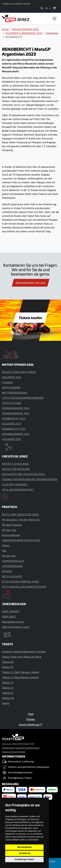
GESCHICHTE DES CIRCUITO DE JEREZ (24, 474)
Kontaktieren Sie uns (30, 283)
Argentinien (52, 33)
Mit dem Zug (9, 530)
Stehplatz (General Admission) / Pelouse (24, 652)
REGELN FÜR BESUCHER (16, 469)
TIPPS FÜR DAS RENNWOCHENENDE (23, 398)
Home (5, 29)
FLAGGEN (7, 382)
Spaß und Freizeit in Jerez (16, 627)
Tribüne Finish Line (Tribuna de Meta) (22, 657)
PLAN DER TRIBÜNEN (14, 484)
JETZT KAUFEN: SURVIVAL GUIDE (20, 582)
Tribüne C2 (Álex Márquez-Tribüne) (20, 677)
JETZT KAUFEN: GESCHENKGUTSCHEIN (24, 587)
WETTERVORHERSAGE (15, 393)
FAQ (31, 714)
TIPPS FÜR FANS (11, 403)
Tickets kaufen (30, 318)
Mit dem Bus (9, 556)
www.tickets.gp (30, 724)
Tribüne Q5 (8, 667)
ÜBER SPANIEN (10, 611)
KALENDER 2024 (12, 424)
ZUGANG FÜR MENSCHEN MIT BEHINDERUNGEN (30, 479)
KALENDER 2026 (12, 377)
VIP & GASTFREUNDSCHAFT (18, 490)
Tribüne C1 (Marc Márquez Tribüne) (21, 672)
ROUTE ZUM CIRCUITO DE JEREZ (20, 514)
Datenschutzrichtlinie (14, 752)
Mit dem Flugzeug (12, 525)
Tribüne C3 (8, 682)
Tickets (30, 719)
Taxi (4, 551)
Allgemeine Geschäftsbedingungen (21, 748)
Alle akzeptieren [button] (24, 847)
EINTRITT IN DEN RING (15, 464)
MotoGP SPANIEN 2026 (25, 29)
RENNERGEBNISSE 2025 (16, 434)
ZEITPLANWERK (11, 387)
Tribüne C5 (8, 693)
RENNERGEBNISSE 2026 (16, 408)
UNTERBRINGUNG (12, 566)
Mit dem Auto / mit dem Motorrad (21, 520)
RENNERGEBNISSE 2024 (16, 413)
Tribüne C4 (8, 688)
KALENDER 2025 (12, 439)
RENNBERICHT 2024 (14, 418)
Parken (6, 545)
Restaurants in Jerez (13, 622)
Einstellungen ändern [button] (24, 859)
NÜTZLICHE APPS (12, 576)
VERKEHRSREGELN (13, 561)
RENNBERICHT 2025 (14, 429)
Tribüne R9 (8, 662)
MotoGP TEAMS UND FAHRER (19, 372)
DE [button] (47, 8)
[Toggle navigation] (54, 19)
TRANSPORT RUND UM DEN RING (21, 540)
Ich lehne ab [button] (24, 853)
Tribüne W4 (8, 698)
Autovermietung (11, 535)
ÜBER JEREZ (9, 617)
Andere (6, 703)
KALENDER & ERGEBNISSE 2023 (24, 33)
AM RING (7, 571)
